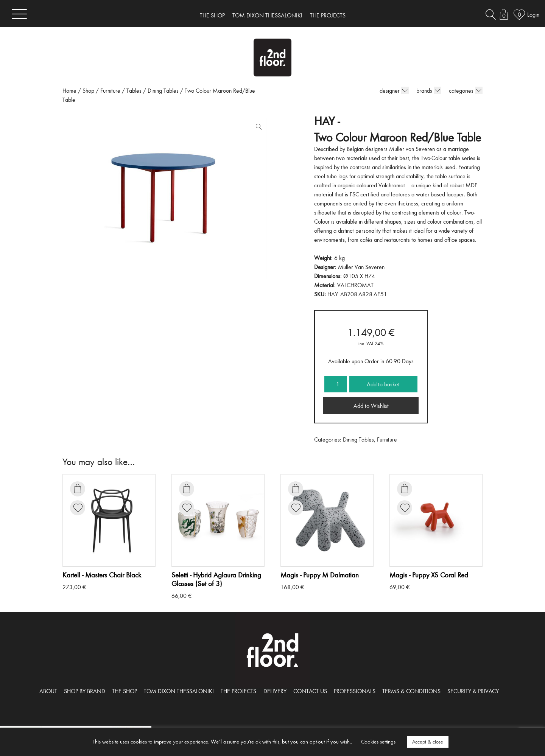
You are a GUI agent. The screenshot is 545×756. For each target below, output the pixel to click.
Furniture (110, 90)
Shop (88, 90)
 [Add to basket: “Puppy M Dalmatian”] (296, 488)
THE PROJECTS (328, 15)
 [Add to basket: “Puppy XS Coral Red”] (405, 488)
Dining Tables (163, 90)
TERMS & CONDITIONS (411, 691)
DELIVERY (275, 691)
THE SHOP (212, 15)
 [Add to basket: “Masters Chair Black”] (78, 488)
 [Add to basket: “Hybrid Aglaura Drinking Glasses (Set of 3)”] (187, 488)
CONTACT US (310, 691)
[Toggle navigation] (19, 14)
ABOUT (48, 691)
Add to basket (383, 384)
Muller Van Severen (361, 267)
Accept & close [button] (428, 742)
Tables (134, 90)
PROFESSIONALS (355, 691)
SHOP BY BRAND (85, 691)
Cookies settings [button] (378, 741)
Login (533, 14)
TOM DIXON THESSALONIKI (267, 15)
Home (69, 90)
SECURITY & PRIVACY (473, 691)
